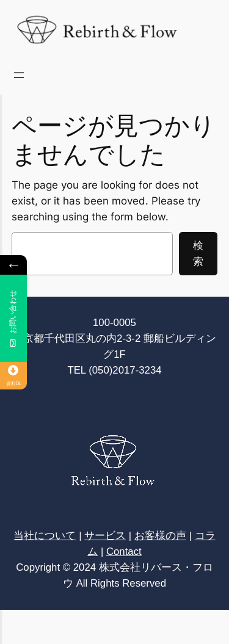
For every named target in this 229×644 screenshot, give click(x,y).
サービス (105, 536)
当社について (45, 536)
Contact (124, 552)
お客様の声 (160, 536)
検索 (198, 253)
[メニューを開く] (19, 75)
